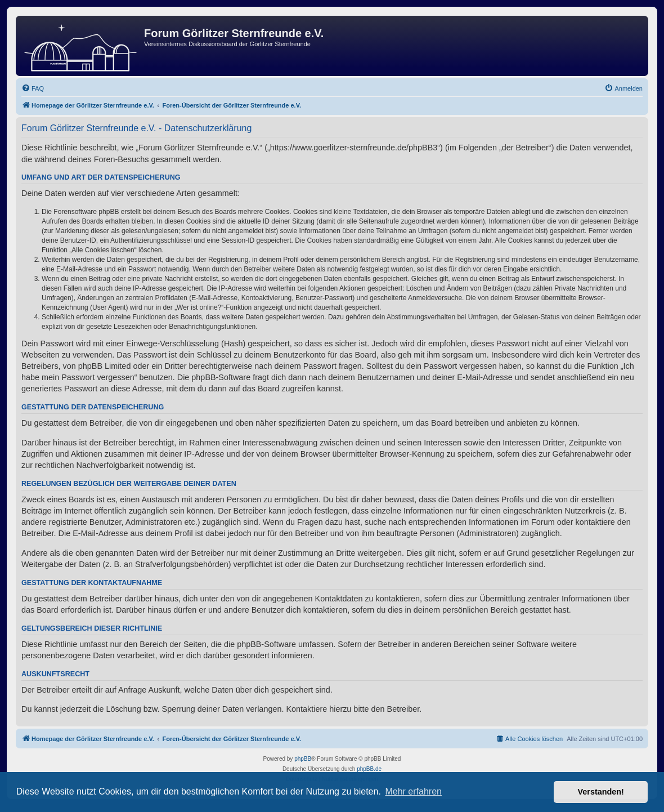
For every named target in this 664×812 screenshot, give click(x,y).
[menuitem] (33, 88)
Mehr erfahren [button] (413, 791)
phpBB (303, 759)
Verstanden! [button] (601, 792)
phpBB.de (369, 769)
